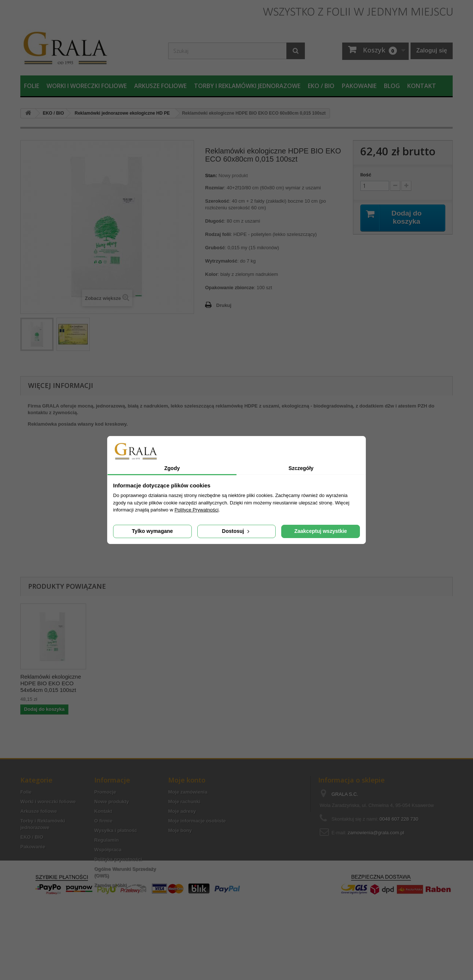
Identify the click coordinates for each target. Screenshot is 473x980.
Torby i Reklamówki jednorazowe (247, 86)
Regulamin (106, 840)
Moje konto (187, 780)
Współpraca (108, 850)
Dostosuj (237, 531)
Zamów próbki (110, 885)
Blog (392, 86)
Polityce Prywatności (196, 510)
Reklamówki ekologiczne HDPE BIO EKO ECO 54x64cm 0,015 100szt (270, 683)
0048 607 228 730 (399, 819)
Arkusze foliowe (160, 86)
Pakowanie (359, 86)
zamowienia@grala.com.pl (376, 833)
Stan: (211, 175)
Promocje (105, 792)
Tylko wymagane (152, 531)
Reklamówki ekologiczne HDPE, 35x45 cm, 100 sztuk (51, 683)
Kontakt (422, 86)
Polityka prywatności (118, 859)
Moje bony (180, 830)
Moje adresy (182, 811)
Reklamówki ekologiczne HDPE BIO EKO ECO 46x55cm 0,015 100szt (197, 683)
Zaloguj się (432, 50)
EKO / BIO (321, 86)
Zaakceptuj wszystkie (320, 531)
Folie (32, 86)
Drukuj (224, 305)
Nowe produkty (112, 802)
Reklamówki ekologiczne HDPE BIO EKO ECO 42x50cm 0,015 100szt (124, 683)
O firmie (103, 821)
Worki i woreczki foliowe (87, 86)
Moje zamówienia (188, 792)
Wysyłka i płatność (116, 830)
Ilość (366, 175)
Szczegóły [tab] (301, 468)
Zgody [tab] (172, 468)
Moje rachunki (184, 802)
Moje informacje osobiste (197, 821)
